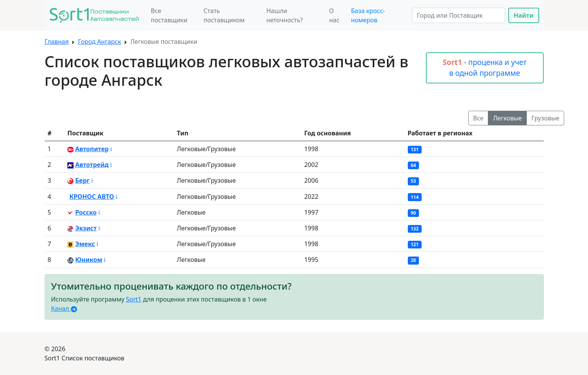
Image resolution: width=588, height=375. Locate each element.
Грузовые (545, 118)
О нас (334, 15)
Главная (57, 42)
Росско (86, 212)
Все (478, 118)
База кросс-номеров (368, 15)
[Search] (459, 15)
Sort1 (134, 299)
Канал (64, 308)
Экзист (86, 228)
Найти (524, 15)
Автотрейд (92, 165)
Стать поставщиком (224, 15)
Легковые (507, 118)
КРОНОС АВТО (92, 197)
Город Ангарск (99, 42)
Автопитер (92, 149)
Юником (89, 260)
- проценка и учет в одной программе (484, 68)
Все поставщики (169, 15)
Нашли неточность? (285, 15)
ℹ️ (111, 149)
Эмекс (85, 244)
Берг (82, 180)
